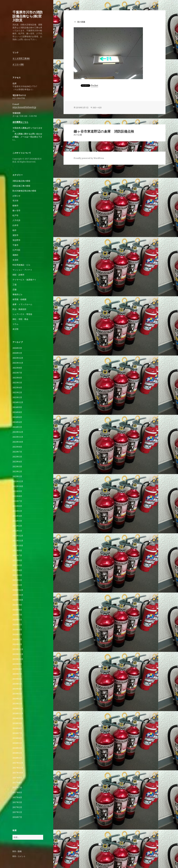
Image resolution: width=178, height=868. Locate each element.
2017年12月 (18, 763)
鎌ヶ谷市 (16, 210)
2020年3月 (17, 634)
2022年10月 (18, 486)
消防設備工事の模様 (21, 186)
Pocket (95, 85)
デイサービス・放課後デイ (24, 280)
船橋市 (15, 206)
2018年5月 (17, 743)
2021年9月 (17, 550)
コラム (15, 324)
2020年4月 (17, 629)
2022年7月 (17, 501)
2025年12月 (18, 358)
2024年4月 (17, 422)
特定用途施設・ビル (21, 265)
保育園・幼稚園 (19, 299)
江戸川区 (16, 250)
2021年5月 (17, 565)
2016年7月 (17, 817)
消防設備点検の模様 (21, 181)
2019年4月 (17, 689)
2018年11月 (18, 713)
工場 (14, 285)
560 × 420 (97, 108)
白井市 (15, 225)
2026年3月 (17, 348)
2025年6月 (17, 378)
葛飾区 (15, 255)
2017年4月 (17, 797)
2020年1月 (17, 644)
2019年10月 (18, 659)
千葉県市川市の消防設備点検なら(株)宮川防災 (28, 16)
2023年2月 (17, 471)
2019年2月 (17, 699)
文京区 (15, 260)
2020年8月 (17, 610)
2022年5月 (17, 511)
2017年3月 (17, 802)
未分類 (15, 329)
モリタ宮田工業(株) (21, 58)
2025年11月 (18, 363)
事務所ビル (17, 294)
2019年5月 (17, 684)
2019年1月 (17, 704)
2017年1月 (17, 812)
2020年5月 (17, 625)
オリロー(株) (18, 64)
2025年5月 (17, 383)
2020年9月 (17, 605)
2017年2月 (17, 807)
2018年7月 (17, 733)
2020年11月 (18, 595)
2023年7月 (17, 452)
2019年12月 (18, 649)
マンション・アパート (22, 270)
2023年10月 (18, 442)
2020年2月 (17, 639)
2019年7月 (17, 674)
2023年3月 (17, 467)
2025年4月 (17, 388)
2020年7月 (17, 615)
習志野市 (16, 240)
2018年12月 (18, 708)
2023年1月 (17, 476)
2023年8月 (17, 447)
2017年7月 (17, 788)
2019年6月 (17, 679)
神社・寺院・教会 (20, 319)
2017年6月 (17, 792)
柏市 (14, 230)
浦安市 (15, 235)
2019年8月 (17, 669)
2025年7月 (17, 373)
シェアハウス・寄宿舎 (22, 314)
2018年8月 (17, 728)
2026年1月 (17, 353)
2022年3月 (17, 521)
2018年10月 (18, 718)
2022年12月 (18, 481)
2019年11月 (18, 654)
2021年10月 (18, 546)
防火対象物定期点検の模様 (24, 191)
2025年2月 (17, 392)
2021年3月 (17, 575)
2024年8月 (17, 412)
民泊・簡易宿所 (19, 309)
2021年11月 (18, 541)
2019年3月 (17, 694)
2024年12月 (18, 402)
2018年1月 (17, 758)
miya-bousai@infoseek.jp (24, 107)
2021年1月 (17, 585)
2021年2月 (17, 580)
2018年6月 (17, 738)
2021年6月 (17, 560)
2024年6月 (17, 417)
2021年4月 (17, 570)
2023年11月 (18, 437)
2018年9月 (17, 723)
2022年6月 (17, 506)
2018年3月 (17, 748)
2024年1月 (17, 427)
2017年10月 (18, 773)
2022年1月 (17, 531)
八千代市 (16, 220)
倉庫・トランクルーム (22, 304)
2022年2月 (17, 526)
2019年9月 (17, 664)
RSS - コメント (19, 856)
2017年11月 (18, 768)
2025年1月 (17, 397)
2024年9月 (17, 407)
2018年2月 (17, 753)
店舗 (14, 289)
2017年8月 (17, 783)
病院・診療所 (18, 275)
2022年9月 (17, 491)
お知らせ (16, 196)
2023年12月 (18, 432)
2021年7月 (17, 555)
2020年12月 (18, 590)
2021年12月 (18, 536)
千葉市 (15, 245)
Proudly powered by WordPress (89, 158)
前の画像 (81, 22)
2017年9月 (17, 778)
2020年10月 (18, 600)
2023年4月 (17, 462)
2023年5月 (17, 457)
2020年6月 (17, 620)
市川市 (15, 201)
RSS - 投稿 (17, 851)
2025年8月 (17, 368)
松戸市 (15, 215)
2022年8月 (17, 496)
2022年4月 (17, 516)
